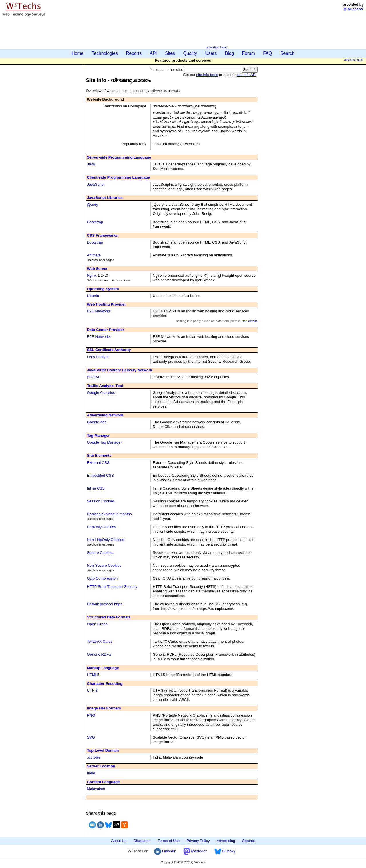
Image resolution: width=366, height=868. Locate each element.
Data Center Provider (105, 330)
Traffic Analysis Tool (105, 386)
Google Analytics (101, 393)
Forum (249, 53)
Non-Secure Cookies (104, 565)
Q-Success (353, 9)
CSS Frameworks (102, 235)
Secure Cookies (100, 553)
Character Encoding (105, 684)
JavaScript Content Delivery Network (120, 370)
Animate (94, 255)
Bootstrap (95, 222)
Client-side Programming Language (118, 177)
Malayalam (96, 789)
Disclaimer (142, 841)
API (153, 53)
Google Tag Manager (104, 442)
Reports (134, 53)
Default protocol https (105, 604)
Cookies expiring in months (109, 514)
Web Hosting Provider (106, 304)
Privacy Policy (198, 841)
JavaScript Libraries (105, 198)
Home (78, 53)
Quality (190, 53)
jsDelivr (93, 377)
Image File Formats (104, 708)
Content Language (103, 782)
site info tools (207, 75)
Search (287, 53)
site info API (247, 75)
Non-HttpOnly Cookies (105, 540)
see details (250, 321)
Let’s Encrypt (98, 357)
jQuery (92, 204)
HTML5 (93, 675)
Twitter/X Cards (100, 641)
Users (211, 53)
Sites (170, 53)
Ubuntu (93, 296)
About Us (119, 841)
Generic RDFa (99, 654)
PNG (91, 715)
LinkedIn (165, 851)
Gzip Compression (102, 578)
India (91, 773)
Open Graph (97, 624)
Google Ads (97, 422)
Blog (229, 53)
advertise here (216, 47)
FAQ (267, 53)
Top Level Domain (103, 750)
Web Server (97, 269)
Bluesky (225, 851)
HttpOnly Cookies (101, 527)
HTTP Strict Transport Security (112, 587)
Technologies (105, 53)
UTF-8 (92, 690)
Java (91, 164)
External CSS (98, 463)
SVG (91, 737)
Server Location (101, 766)
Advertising (226, 841)
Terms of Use (169, 841)
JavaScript (96, 184)
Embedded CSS (100, 475)
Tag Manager (98, 435)
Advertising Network (105, 415)
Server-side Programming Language (119, 157)
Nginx (92, 275)
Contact (249, 841)
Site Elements (99, 455)
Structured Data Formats (109, 617)
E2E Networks (99, 311)
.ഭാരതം (93, 757)
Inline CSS (96, 488)
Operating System (103, 289)
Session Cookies (101, 501)
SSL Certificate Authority (109, 350)
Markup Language (103, 668)
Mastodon (195, 851)
